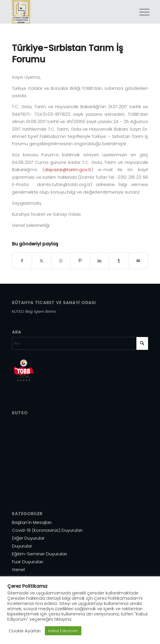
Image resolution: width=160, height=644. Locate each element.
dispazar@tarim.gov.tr (68, 170)
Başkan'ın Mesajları (32, 522)
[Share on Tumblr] (119, 261)
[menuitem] (140, 12)
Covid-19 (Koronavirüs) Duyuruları (47, 530)
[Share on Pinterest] (80, 261)
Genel (18, 570)
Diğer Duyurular (28, 538)
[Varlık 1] (66, 12)
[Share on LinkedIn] (100, 261)
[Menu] (140, 12)
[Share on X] (42, 261)
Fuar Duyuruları (28, 562)
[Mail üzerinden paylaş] (138, 261)
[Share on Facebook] (22, 261)
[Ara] (80, 343)
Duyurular (22, 546)
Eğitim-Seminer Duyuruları (39, 554)
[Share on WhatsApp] (61, 261)
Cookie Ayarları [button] (25, 631)
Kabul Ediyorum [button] (63, 631)
